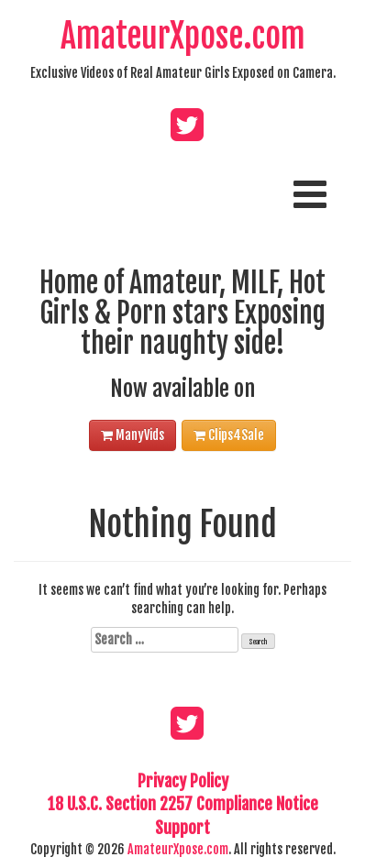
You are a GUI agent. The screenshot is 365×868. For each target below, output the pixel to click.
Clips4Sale (229, 435)
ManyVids (133, 435)
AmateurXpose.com (183, 36)
